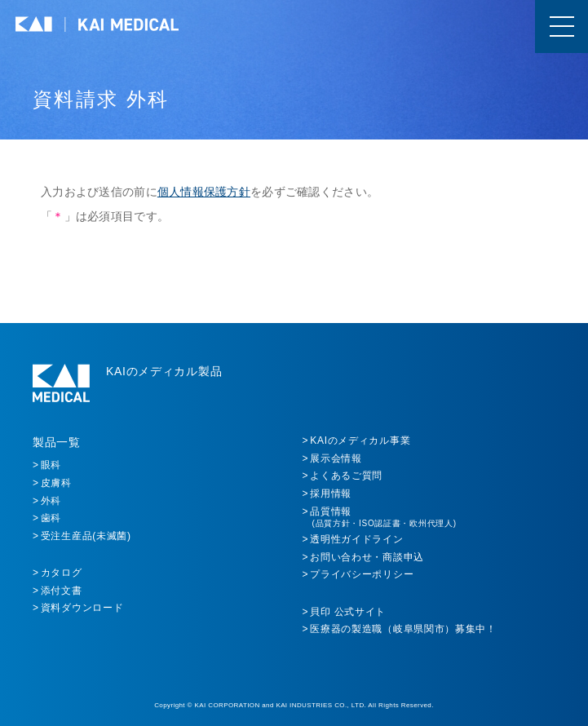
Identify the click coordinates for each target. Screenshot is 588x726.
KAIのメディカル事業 (360, 440)
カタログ (62, 573)
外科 (51, 501)
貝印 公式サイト (348, 612)
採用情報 (331, 494)
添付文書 (62, 591)
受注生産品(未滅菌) (86, 536)
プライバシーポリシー (362, 574)
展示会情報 (336, 458)
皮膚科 (56, 483)
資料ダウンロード (82, 608)
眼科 (51, 465)
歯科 (51, 518)
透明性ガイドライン (356, 539)
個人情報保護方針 (204, 192)
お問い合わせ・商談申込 (367, 557)
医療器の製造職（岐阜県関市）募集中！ (403, 629)
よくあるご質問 (346, 476)
